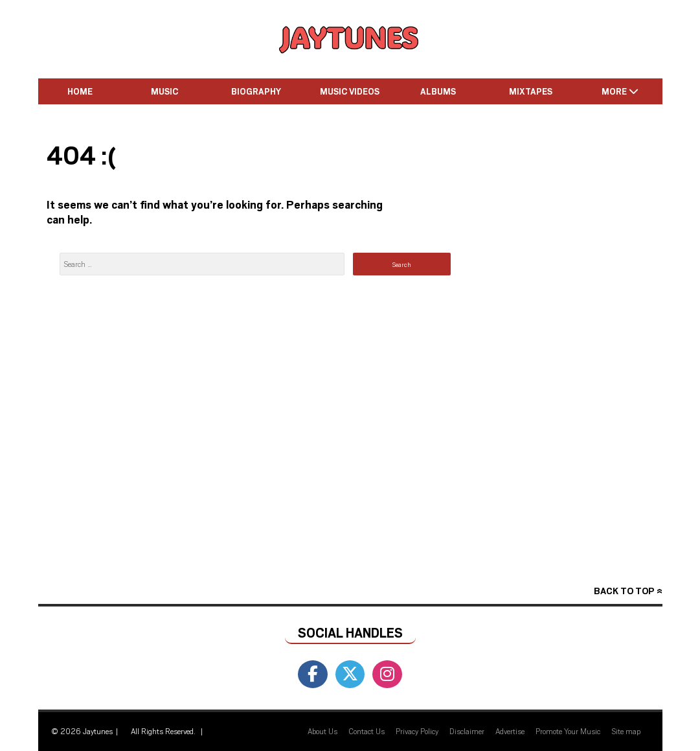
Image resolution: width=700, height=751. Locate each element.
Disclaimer (467, 731)
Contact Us (367, 731)
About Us (322, 731)
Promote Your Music (568, 731)
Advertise (510, 731)
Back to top (624, 591)
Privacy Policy (417, 731)
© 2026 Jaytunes (82, 731)
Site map (626, 731)
